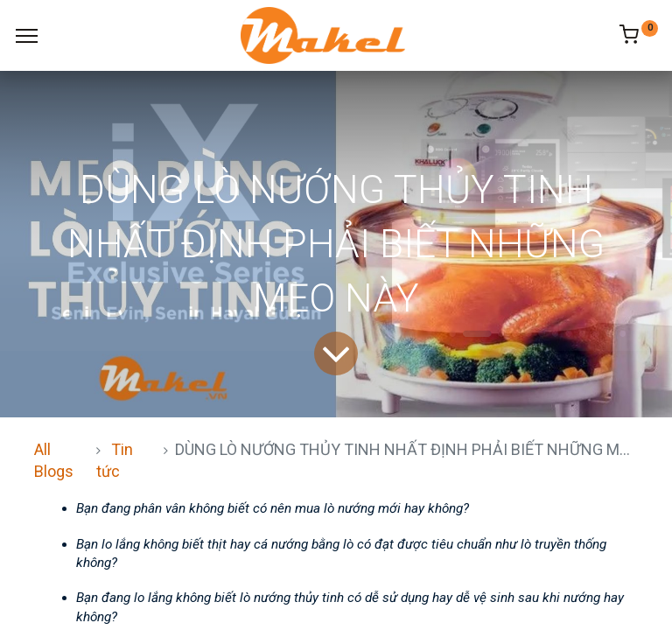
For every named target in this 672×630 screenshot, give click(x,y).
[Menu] (27, 36)
